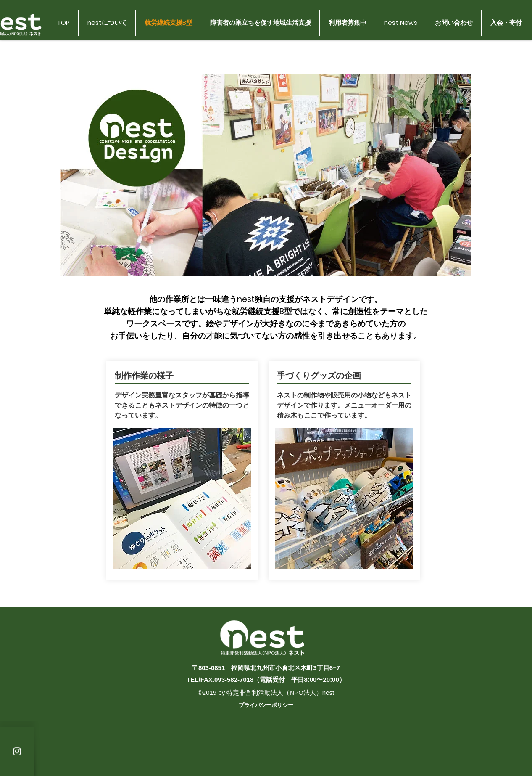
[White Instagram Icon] (17, 751)
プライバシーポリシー (266, 705)
